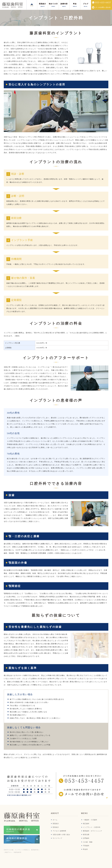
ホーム (55, 820)
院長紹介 (56, 827)
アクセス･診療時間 (59, 831)
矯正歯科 (86, 824)
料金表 (85, 849)
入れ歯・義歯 (88, 842)
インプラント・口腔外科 (92, 827)
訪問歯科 (86, 838)
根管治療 (86, 835)
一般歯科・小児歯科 (90, 820)
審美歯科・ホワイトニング (92, 831)
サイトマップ (57, 838)
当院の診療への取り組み (61, 835)
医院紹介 (56, 824)
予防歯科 (86, 846)
